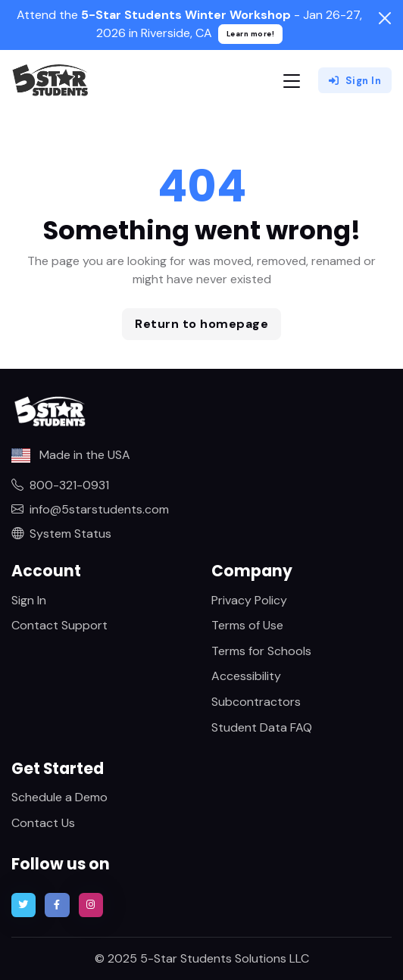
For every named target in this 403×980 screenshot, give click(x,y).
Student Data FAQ (262, 727)
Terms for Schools (261, 651)
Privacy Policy (249, 600)
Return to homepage (202, 324)
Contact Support (59, 625)
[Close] (385, 18)
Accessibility (246, 676)
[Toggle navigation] (292, 81)
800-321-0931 (60, 485)
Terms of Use (247, 625)
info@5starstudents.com (90, 509)
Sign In (355, 81)
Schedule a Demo (59, 797)
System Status (61, 534)
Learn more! (251, 34)
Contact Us (43, 823)
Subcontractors (256, 702)
